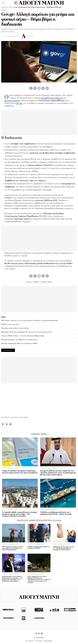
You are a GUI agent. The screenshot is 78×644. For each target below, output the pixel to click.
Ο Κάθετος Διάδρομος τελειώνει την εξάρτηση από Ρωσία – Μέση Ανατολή (56, 513)
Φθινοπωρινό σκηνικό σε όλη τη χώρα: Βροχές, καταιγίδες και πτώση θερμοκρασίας (30, 321)
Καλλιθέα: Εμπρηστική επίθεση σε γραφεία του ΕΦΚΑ (19, 344)
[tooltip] (31, 88)
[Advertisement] (39, 299)
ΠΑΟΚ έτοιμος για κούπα (10, 324)
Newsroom (30, 36)
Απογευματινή (4, 7)
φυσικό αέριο (47, 282)
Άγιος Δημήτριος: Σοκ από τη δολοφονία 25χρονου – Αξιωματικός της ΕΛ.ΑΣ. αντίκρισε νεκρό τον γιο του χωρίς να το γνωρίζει (39, 580)
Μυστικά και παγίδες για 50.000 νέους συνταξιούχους (19, 340)
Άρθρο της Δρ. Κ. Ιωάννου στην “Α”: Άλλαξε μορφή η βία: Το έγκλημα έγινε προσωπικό (63, 548)
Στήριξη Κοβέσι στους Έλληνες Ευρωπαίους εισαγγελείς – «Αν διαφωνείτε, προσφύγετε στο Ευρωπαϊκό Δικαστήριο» (12, 579)
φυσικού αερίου (12, 101)
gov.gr (28, 282)
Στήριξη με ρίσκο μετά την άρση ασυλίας (15, 328)
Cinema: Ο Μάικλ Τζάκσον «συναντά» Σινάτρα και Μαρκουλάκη (23, 336)
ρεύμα (36, 282)
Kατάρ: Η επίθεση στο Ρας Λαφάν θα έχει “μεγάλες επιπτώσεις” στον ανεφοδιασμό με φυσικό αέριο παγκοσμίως (58, 473)
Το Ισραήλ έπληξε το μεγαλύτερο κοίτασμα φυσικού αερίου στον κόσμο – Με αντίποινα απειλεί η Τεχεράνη (19, 514)
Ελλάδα (11, 7)
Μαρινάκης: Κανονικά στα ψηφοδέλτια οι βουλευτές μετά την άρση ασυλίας (27, 332)
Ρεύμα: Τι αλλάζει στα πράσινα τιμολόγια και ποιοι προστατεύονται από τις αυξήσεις (20, 472)
